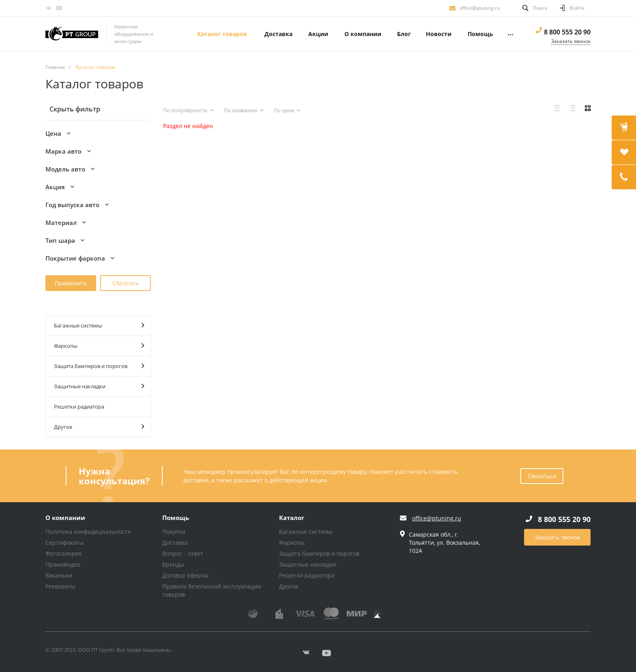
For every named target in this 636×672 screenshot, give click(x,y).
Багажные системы (99, 325)
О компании (65, 518)
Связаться (542, 476)
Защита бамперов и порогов (99, 366)
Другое (99, 427)
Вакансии (59, 575)
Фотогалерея (63, 553)
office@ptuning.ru (480, 8)
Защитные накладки (99, 386)
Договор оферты (185, 575)
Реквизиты (60, 586)
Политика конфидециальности (88, 532)
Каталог (292, 518)
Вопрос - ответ (183, 553)
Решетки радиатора (79, 407)
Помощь (176, 518)
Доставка (175, 543)
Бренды (173, 564)
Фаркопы (99, 346)
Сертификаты (64, 543)
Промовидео (63, 564)
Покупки (174, 532)
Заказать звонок (557, 537)
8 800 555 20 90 (567, 32)
